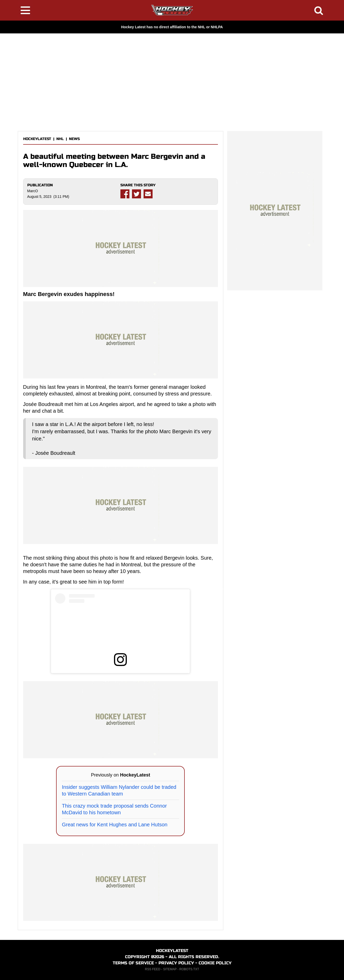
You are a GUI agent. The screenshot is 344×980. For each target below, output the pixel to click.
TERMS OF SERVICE (133, 963)
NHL (60, 139)
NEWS (74, 139)
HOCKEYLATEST (37, 139)
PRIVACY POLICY (176, 963)
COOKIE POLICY (215, 963)
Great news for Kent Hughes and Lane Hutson (114, 825)
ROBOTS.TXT (189, 969)
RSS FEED (153, 969)
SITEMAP (170, 969)
